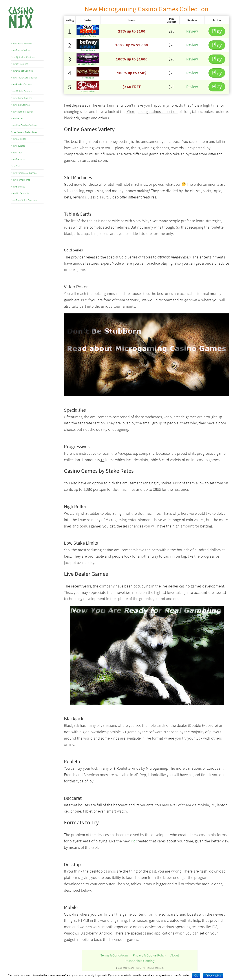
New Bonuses (18, 186)
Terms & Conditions (114, 955)
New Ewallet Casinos (22, 71)
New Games (17, 118)
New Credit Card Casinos (24, 77)
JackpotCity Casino (88, 64)
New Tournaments (20, 180)
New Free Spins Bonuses (24, 200)
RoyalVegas (88, 78)
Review (192, 31)
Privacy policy (213, 976)
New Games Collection (24, 132)
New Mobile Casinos (21, 91)
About (175, 955)
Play (217, 31)
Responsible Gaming (140, 961)
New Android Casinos (22, 112)
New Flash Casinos (21, 50)
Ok (196, 976)
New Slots (16, 166)
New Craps (17, 152)
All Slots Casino (88, 36)
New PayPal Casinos (21, 84)
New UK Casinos (19, 64)
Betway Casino (88, 50)
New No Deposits (20, 193)
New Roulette (18, 146)
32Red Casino (88, 91)
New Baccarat (18, 159)
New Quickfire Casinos (23, 57)
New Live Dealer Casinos (24, 125)
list (133, 841)
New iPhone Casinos (22, 98)
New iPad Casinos (20, 105)
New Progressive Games (24, 173)
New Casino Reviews (22, 43)
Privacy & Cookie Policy (149, 955)
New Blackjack (19, 139)
